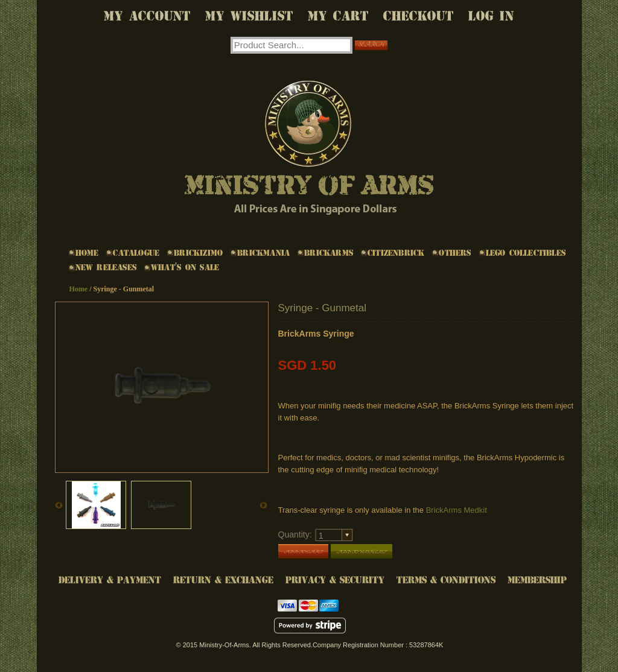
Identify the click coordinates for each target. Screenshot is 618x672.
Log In (491, 16)
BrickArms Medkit (457, 510)
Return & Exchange (223, 580)
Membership (537, 580)
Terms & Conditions (446, 580)
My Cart (338, 16)
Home (79, 289)
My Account (147, 16)
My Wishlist (249, 16)
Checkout (419, 16)
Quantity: (295, 534)
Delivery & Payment (110, 580)
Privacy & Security (335, 580)
